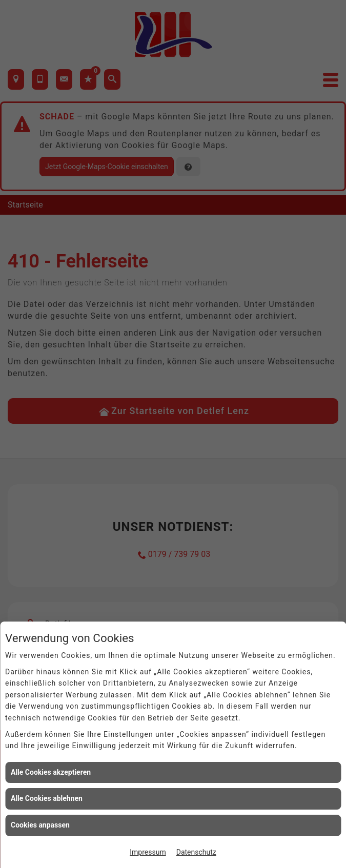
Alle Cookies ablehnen (47, 798)
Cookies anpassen (40, 825)
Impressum (148, 852)
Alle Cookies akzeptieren (51, 772)
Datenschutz (196, 852)
